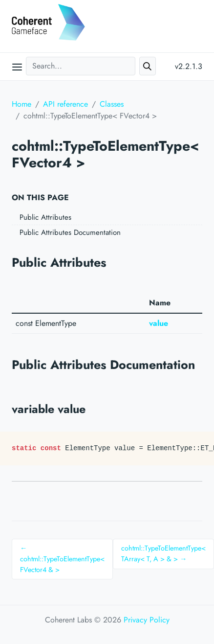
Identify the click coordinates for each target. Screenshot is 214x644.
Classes (112, 104)
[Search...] (81, 66)
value (159, 323)
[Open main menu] (17, 67)
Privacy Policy (147, 620)
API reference (65, 104)
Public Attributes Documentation (70, 232)
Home (21, 104)
